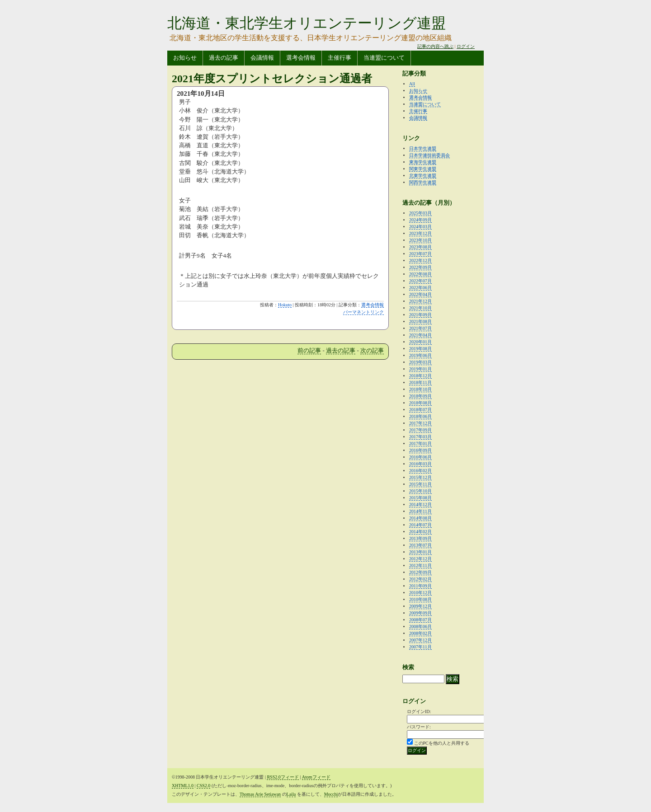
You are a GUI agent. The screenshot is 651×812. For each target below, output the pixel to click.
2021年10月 (420, 308)
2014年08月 (420, 518)
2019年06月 (420, 355)
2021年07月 (420, 328)
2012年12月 (420, 559)
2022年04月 (420, 294)
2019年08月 (420, 349)
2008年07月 (420, 620)
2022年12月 (420, 260)
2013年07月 (420, 545)
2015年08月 (420, 498)
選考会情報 (301, 58)
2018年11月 (420, 383)
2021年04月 (420, 335)
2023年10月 (420, 240)
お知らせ (185, 58)
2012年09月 (420, 572)
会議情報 (262, 58)
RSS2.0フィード (283, 777)
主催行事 (340, 58)
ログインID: (419, 711)
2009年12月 (420, 606)
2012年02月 (420, 579)
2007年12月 (420, 640)
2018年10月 (420, 389)
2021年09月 (420, 315)
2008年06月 (420, 627)
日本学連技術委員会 (429, 155)
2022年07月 (420, 281)
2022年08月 (420, 274)
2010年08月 (420, 599)
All (412, 84)
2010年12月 (420, 593)
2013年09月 (420, 538)
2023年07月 (420, 254)
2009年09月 (420, 613)
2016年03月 (420, 464)
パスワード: (419, 727)
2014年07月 (420, 525)
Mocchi (331, 794)
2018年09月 (420, 396)
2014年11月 (420, 511)
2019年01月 (420, 369)
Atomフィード (316, 777)
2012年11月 (420, 566)
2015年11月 (420, 484)
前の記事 (309, 350)
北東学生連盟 (423, 176)
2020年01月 (420, 342)
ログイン (466, 46)
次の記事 (372, 350)
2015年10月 (420, 491)
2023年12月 (420, 233)
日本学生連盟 (423, 148)
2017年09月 (420, 430)
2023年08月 (420, 247)
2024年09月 (420, 220)
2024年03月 (420, 227)
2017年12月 (420, 423)
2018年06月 (420, 416)
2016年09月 (420, 450)
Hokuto (285, 305)
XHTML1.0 (183, 786)
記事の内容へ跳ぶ (435, 46)
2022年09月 (420, 267)
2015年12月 (420, 477)
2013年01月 (420, 552)
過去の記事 (224, 58)
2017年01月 (420, 444)
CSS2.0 (203, 786)
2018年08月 (420, 403)
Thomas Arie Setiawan (260, 794)
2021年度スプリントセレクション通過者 (272, 79)
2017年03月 (420, 437)
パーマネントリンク (363, 312)
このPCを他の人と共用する (442, 743)
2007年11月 (420, 647)
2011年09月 (420, 586)
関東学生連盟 (423, 169)
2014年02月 (420, 532)
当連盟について (384, 58)
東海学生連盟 (423, 162)
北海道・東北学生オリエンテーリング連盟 (307, 23)
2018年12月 (420, 376)
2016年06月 (420, 457)
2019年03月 (420, 362)
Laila (291, 794)
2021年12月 (420, 301)
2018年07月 (420, 410)
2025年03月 (420, 213)
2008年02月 (420, 633)
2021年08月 (420, 322)
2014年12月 (420, 505)
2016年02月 (420, 471)
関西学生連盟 (423, 182)
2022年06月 (420, 288)
